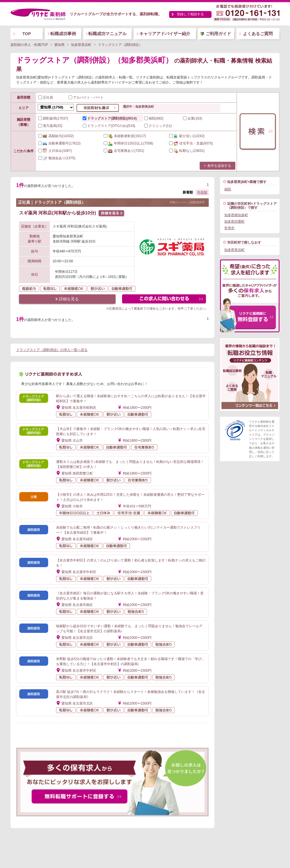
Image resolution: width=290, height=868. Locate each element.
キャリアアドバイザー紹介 (165, 34)
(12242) (187, 136)
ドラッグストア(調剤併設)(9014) (110, 118)
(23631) (187, 151)
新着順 (188, 192)
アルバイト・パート (86, 97)
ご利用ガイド (218, 34)
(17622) (59, 143)
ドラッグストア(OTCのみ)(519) (109, 126)
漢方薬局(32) (50, 126)
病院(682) (154, 118)
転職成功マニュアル (107, 34)
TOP (27, 34)
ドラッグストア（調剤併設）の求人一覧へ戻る (52, 350)
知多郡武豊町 (234, 222)
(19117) (125, 136)
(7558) (128, 143)
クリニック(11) (158, 126)
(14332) (56, 136)
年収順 (202, 192)
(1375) (57, 158)
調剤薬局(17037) (53, 118)
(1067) (55, 151)
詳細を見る (69, 299)
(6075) (191, 143)
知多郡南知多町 (236, 215)
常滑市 (229, 228)
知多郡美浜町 (234, 250)
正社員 (46, 97)
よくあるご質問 (258, 34)
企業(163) (193, 118)
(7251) (124, 151)
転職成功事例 (63, 34)
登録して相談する (190, 14)
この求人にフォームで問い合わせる (164, 300)
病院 (228, 189)
